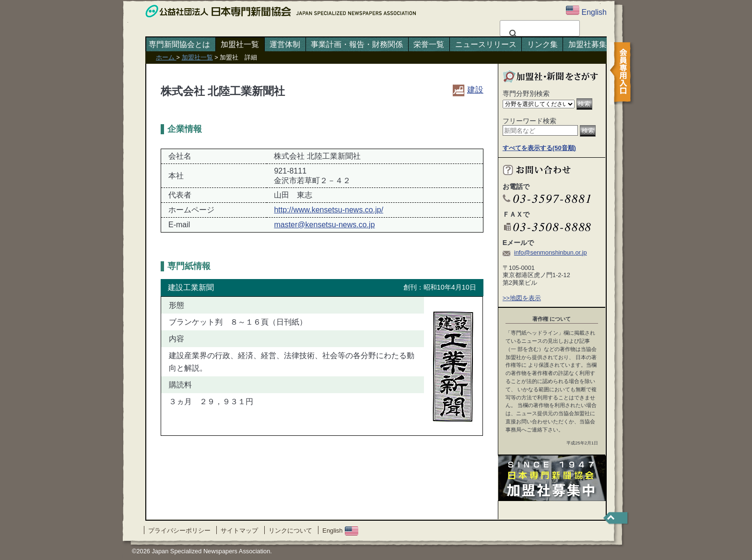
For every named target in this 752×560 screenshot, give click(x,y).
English (340, 531)
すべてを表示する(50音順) (539, 148)
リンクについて (290, 531)
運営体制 (285, 44)
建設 (468, 90)
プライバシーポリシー (179, 531)
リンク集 (542, 44)
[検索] (538, 34)
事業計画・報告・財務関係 (357, 44)
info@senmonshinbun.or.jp (551, 252)
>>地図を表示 (522, 298)
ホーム (166, 57)
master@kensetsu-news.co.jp (324, 225)
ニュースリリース (486, 44)
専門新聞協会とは (179, 44)
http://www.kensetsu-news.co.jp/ (329, 210)
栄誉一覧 (429, 44)
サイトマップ (239, 531)
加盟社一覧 (240, 44)
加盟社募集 (587, 44)
